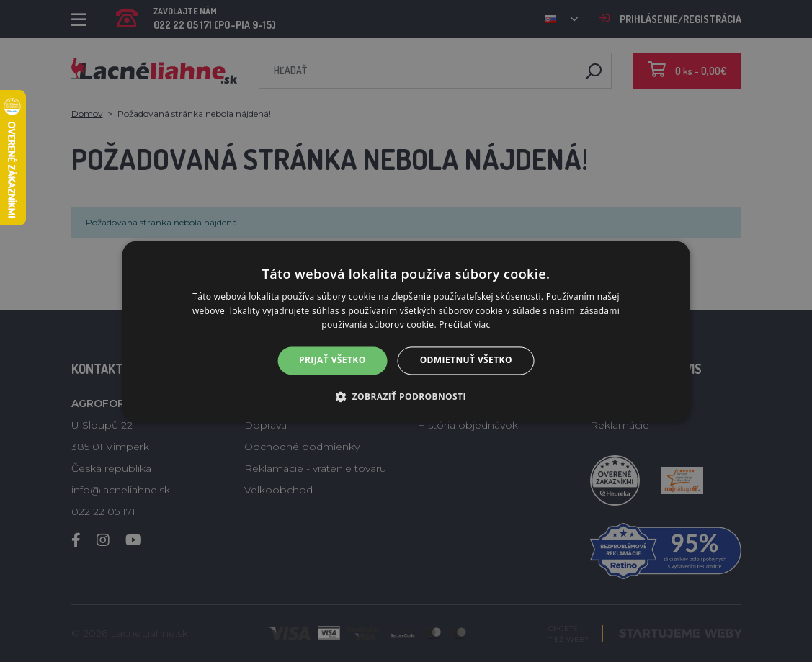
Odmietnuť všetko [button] (466, 361)
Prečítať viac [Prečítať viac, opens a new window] (464, 325)
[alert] (406, 331)
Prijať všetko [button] (333, 361)
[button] (406, 396)
